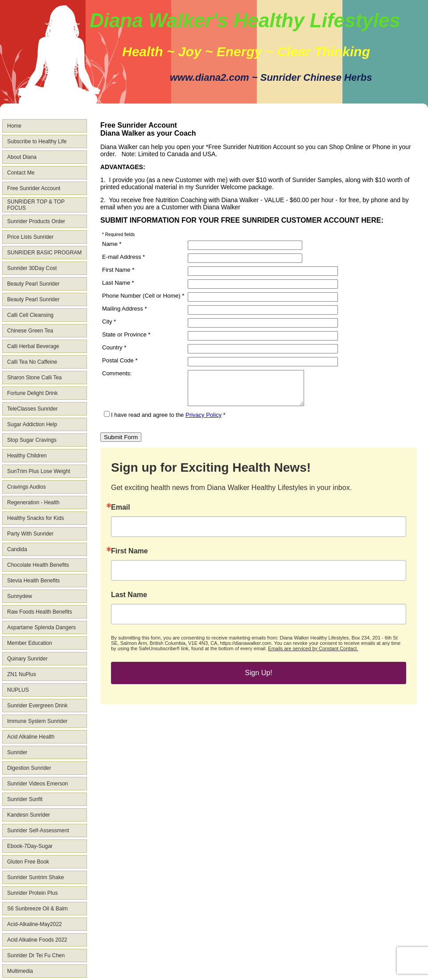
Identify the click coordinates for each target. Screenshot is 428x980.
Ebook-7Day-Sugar (30, 846)
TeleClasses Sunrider (32, 409)
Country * (114, 347)
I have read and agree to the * (165, 421)
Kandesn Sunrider (29, 815)
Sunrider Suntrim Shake (35, 877)
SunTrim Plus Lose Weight (39, 471)
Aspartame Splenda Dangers (41, 627)
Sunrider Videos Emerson (38, 784)
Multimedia (20, 971)
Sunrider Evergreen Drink (37, 706)
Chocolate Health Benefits (38, 565)
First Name (130, 558)
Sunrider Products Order (36, 221)
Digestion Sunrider (29, 768)
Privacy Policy (204, 421)
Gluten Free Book (28, 862)
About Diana (22, 157)
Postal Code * (120, 360)
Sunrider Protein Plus (32, 893)
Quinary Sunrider (27, 659)
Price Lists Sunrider (30, 237)
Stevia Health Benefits (33, 581)
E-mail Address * (123, 257)
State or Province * (126, 334)
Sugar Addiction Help (32, 424)
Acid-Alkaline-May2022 (35, 924)
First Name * (118, 270)
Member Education (30, 643)
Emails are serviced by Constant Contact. (313, 655)
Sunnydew (20, 596)
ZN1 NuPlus (22, 674)
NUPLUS (18, 690)
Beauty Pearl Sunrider (33, 284)
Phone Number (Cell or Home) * (143, 296)
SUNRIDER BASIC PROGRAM (44, 253)
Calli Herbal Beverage (33, 346)
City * (109, 322)
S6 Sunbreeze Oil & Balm (37, 909)
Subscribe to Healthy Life (37, 141)
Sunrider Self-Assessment (38, 831)
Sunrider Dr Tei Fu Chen (36, 955)
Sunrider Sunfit (25, 799)
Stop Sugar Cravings (32, 440)
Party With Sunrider (30, 534)
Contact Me (21, 173)
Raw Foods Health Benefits (39, 612)
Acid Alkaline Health (31, 737)
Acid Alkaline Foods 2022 (37, 940)
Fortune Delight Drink (32, 393)
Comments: (117, 373)
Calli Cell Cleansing (30, 315)
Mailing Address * (124, 309)
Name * (112, 244)
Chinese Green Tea (30, 331)
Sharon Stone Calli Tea (35, 378)
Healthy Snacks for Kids (35, 518)
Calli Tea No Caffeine (32, 362)
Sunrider (17, 752)
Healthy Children (27, 456)
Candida (17, 549)
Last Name (129, 602)
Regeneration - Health (33, 502)
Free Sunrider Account (34, 188)
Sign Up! (258, 679)
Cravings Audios (27, 487)
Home (14, 126)
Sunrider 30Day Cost (32, 268)
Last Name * (118, 283)
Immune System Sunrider (37, 721)
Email (121, 514)
